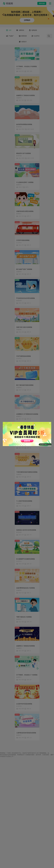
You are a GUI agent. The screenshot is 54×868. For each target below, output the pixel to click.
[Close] (50, 423)
